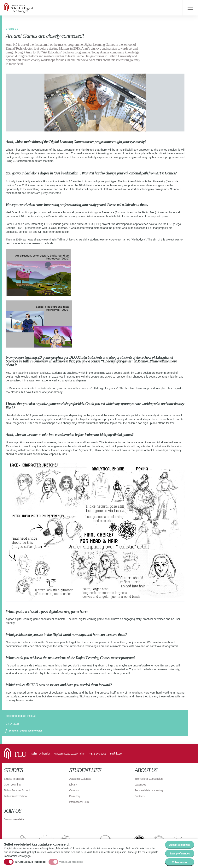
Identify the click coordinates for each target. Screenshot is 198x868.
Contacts (140, 796)
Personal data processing (149, 790)
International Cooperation (149, 779)
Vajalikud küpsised (71, 862)
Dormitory (75, 796)
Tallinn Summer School (17, 790)
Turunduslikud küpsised (30, 862)
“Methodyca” (138, 240)
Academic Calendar (80, 779)
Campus (74, 790)
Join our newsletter (14, 819)
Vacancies (140, 785)
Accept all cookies (180, 845)
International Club (79, 802)
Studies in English (14, 779)
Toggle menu (190, 8)
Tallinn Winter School (15, 796)
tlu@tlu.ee (116, 754)
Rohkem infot (180, 862)
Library (73, 785)
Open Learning (12, 785)
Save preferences (180, 853)
